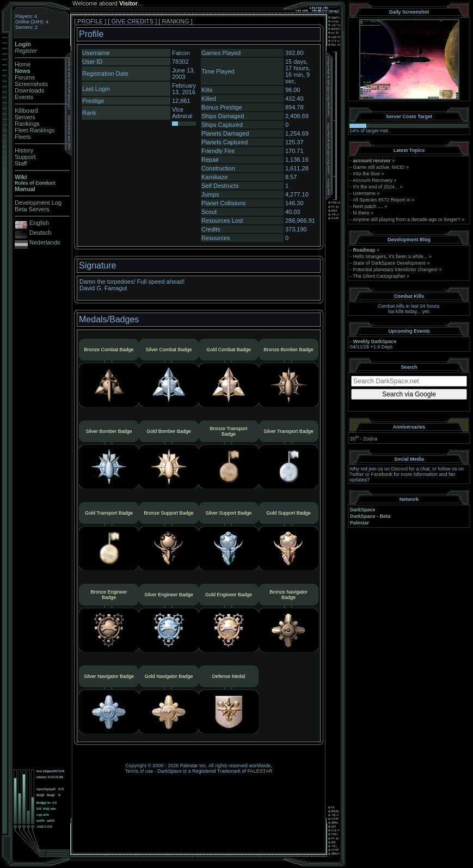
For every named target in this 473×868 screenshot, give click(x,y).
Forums (25, 77)
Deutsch (40, 233)
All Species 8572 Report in (382, 200)
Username (365, 193)
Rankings (27, 124)
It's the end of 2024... (376, 187)
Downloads (29, 90)
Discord (400, 469)
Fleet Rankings (35, 130)
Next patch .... (368, 206)
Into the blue (367, 174)
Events (24, 97)
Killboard (26, 111)
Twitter (357, 474)
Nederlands (45, 242)
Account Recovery (373, 180)
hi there (361, 213)
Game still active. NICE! (380, 167)
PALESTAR (260, 771)
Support (25, 157)
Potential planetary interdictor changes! (396, 270)
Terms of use (139, 771)
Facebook (382, 474)
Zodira (370, 439)
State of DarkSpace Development (390, 263)
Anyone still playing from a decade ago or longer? (407, 219)
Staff (21, 163)
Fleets (23, 137)
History (24, 150)
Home (23, 64)
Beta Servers (32, 209)
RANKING (175, 21)
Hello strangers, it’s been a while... (391, 256)
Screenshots (31, 84)
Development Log (38, 203)
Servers (25, 117)
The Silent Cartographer (379, 276)
